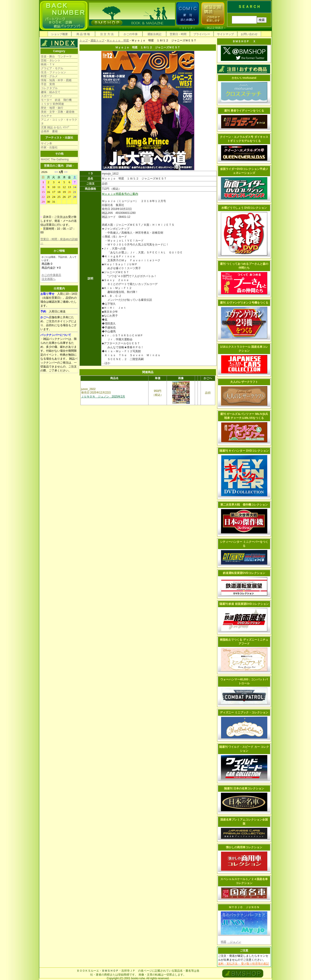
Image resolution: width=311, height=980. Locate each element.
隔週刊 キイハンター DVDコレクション (244, 451)
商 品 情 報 (83, 34)
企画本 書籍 (49, 131)
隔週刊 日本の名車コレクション (244, 788)
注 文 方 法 (107, 34)
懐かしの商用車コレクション (244, 847)
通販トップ (97, 40)
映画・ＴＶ (48, 64)
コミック (187, 28)
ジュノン (234, 942)
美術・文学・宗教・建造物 (58, 112)
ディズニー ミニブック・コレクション (244, 712)
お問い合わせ (249, 34)
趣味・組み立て (51, 92)
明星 (224, 942)
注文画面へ (49, 279)
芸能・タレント (51, 60)
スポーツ (46, 96)
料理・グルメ (49, 76)
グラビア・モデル (52, 68)
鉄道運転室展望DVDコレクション (244, 573)
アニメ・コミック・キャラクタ (59, 122)
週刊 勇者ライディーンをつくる (244, 111)
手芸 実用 (48, 84)
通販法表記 (154, 34)
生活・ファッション (53, 72)
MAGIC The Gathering (55, 159)
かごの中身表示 (51, 275)
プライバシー (202, 34)
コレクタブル (49, 88)
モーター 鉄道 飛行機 (56, 100)
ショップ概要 (60, 34)
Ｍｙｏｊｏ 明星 (118, 40)
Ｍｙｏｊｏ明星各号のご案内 (120, 194)
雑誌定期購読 (215, 28)
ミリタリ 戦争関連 (52, 104)
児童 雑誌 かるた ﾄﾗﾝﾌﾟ (55, 127)
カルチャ (46, 116)
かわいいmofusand (244, 78)
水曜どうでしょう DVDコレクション (244, 208)
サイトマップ (225, 34)
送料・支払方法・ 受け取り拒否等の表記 (243, 964)
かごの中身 (131, 34)
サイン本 (46, 143)
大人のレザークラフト (244, 382)
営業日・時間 (178, 34)
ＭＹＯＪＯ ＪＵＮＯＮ (244, 907)
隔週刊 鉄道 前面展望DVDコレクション (244, 604)
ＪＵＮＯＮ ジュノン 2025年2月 (103, 397)
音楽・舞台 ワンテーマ (56, 56)
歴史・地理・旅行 (52, 108)
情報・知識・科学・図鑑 (56, 80)
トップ (84, 40)
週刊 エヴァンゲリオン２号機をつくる (244, 303)
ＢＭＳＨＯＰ (110, 971)
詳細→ (70, 166)
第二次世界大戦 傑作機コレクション (244, 505)
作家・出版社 (49, 147)
